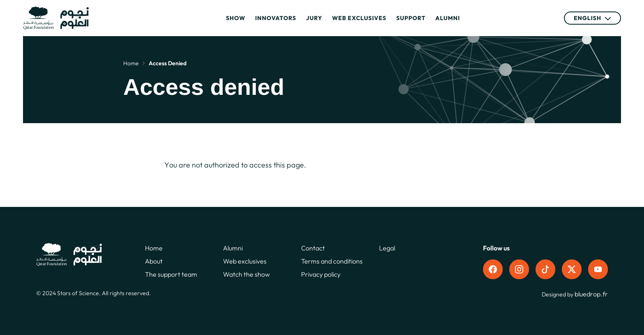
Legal (387, 248)
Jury (314, 18)
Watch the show (246, 274)
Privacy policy (321, 274)
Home (131, 63)
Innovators (276, 18)
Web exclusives (359, 18)
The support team (171, 274)
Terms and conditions (332, 261)
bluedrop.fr (591, 294)
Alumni (448, 18)
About (154, 261)
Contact (313, 248)
